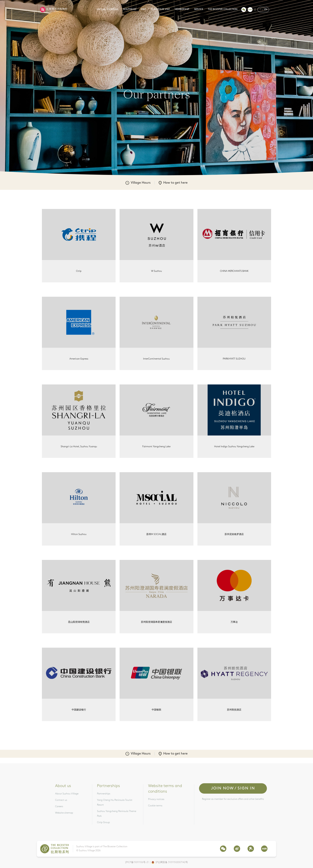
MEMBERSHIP (182, 9)
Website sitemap (64, 813)
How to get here (173, 183)
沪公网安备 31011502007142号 (172, 862)
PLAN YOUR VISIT (160, 9)
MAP (143, 9)
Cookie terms (155, 806)
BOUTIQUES (130, 9)
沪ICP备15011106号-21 (137, 862)
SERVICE (199, 9)
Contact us (61, 800)
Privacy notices (156, 799)
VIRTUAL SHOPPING (107, 10)
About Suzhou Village (67, 794)
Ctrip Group (103, 823)
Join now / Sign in (233, 788)
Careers (59, 807)
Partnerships (104, 794)
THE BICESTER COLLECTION (223, 9)
